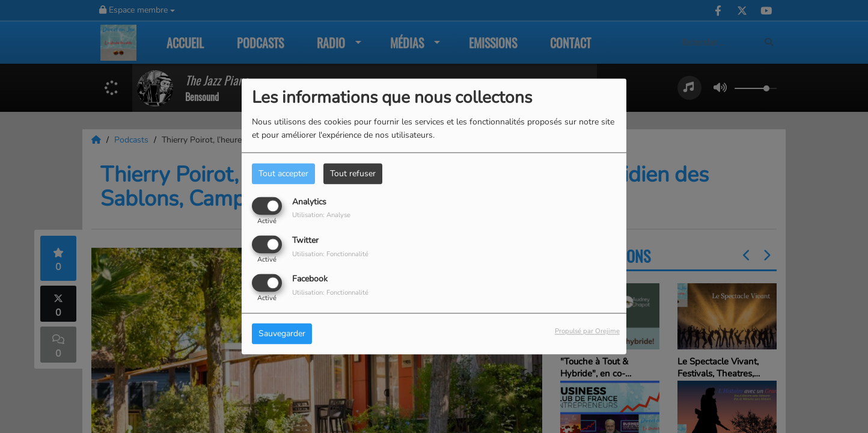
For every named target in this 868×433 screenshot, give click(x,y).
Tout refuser (353, 174)
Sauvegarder (282, 334)
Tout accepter (283, 174)
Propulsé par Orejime (587, 332)
